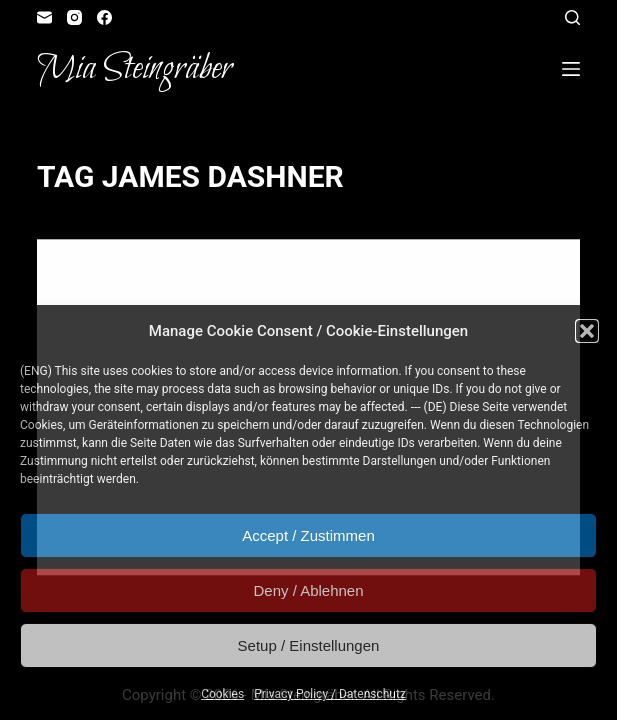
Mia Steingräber (134, 69)
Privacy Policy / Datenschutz (330, 694)
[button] (587, 331)
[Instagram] (74, 17)
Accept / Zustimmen (308, 535)
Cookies (222, 694)
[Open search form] (572, 17)
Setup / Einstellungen (309, 645)
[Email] (44, 17)
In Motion (238, 279)
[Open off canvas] (571, 69)
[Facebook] (104, 17)
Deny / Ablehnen (308, 590)
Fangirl (91, 279)
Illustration (161, 279)
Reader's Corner (326, 279)
